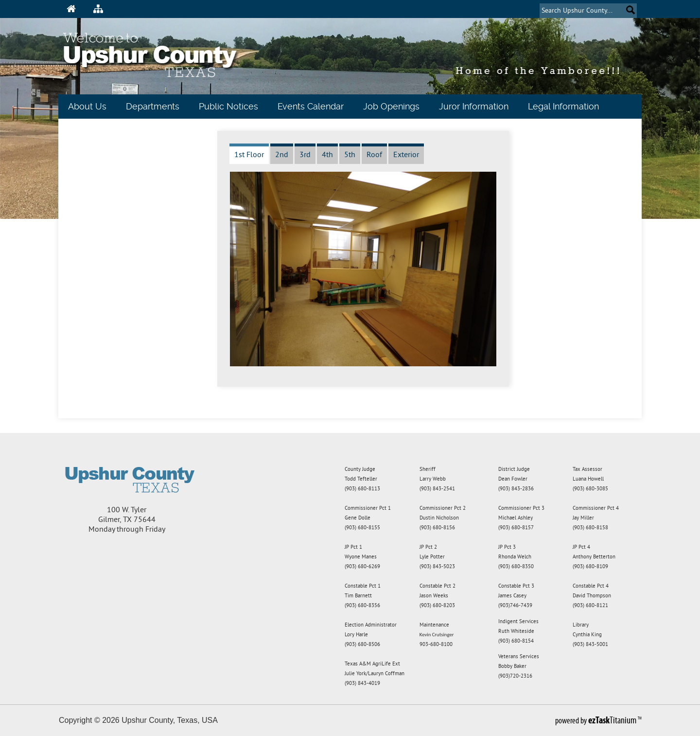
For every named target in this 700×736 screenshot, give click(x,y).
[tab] (249, 154)
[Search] (580, 11)
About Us (87, 106)
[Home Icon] (71, 9)
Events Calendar (311, 106)
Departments (153, 106)
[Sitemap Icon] (98, 9)
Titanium (613, 720)
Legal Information (563, 106)
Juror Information (474, 106)
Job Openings (391, 106)
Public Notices (228, 106)
